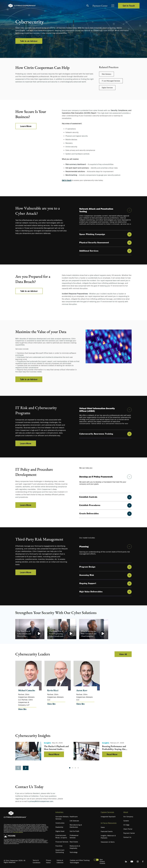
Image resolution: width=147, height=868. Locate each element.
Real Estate (74, 842)
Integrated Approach (108, 817)
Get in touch (67, 180)
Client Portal (128, 829)
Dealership (59, 827)
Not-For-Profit (74, 831)
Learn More (26, 126)
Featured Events (107, 831)
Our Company (128, 817)
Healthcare (74, 817)
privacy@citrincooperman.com (41, 801)
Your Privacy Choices (102, 861)
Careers (126, 821)
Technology (74, 852)
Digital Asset (60, 831)
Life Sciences (74, 821)
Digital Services (107, 88)
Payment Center (100, 6)
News (103, 827)
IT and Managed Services (111, 81)
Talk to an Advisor (29, 41)
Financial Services (62, 842)
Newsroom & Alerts (108, 842)
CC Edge (126, 825)
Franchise (59, 846)
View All (123, 654)
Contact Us (127, 837)
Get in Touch (129, 6)
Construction (60, 823)
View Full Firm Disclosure (18, 832)
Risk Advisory (106, 74)
